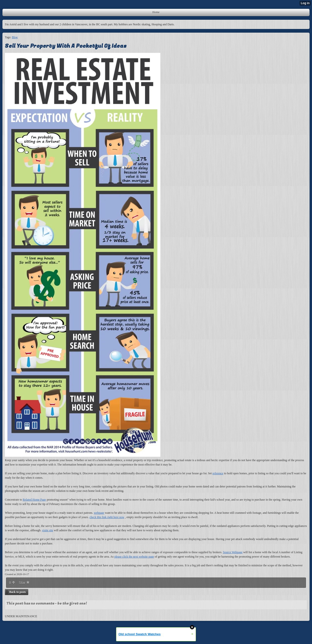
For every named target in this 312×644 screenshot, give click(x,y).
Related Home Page (34, 500)
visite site (48, 530)
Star (24, 583)
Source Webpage (233, 552)
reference (218, 473)
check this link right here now (107, 517)
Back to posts (18, 592)
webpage (99, 513)
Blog (15, 37)
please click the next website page (134, 557)
